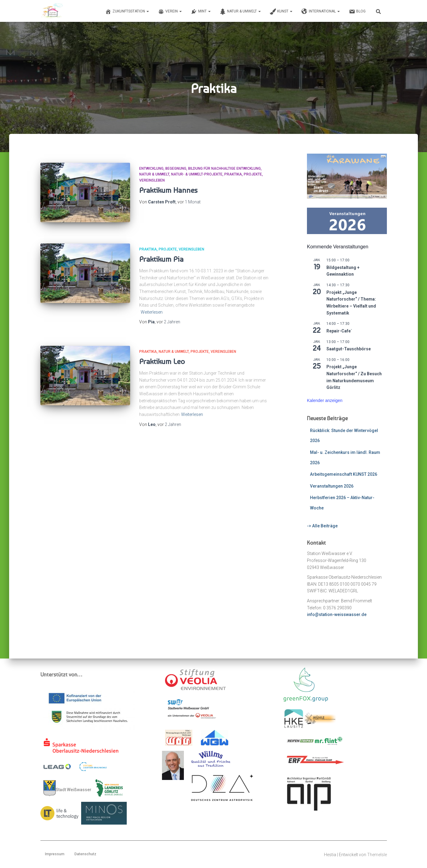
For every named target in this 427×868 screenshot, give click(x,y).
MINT (201, 12)
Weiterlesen (152, 311)
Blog (357, 12)
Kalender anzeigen (325, 400)
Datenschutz (85, 854)
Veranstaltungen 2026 (332, 486)
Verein (170, 12)
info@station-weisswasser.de (337, 614)
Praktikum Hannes (168, 190)
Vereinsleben (152, 180)
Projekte (253, 174)
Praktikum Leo (162, 361)
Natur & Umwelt (240, 12)
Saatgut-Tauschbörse (349, 349)
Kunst (281, 12)
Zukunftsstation (127, 12)
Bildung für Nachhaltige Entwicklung (224, 168)
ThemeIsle (377, 855)
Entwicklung (151, 168)
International (321, 12)
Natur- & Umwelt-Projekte (197, 174)
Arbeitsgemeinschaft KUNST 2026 (344, 474)
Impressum (55, 854)
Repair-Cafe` (339, 331)
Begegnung (176, 168)
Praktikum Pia (161, 258)
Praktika (233, 174)
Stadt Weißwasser (67, 788)
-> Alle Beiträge (322, 526)
